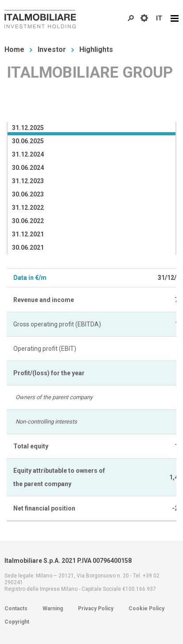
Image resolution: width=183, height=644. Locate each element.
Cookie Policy (146, 609)
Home (14, 49)
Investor (52, 49)
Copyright (17, 622)
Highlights (96, 49)
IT (159, 18)
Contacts (16, 609)
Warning (53, 609)
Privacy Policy (96, 609)
